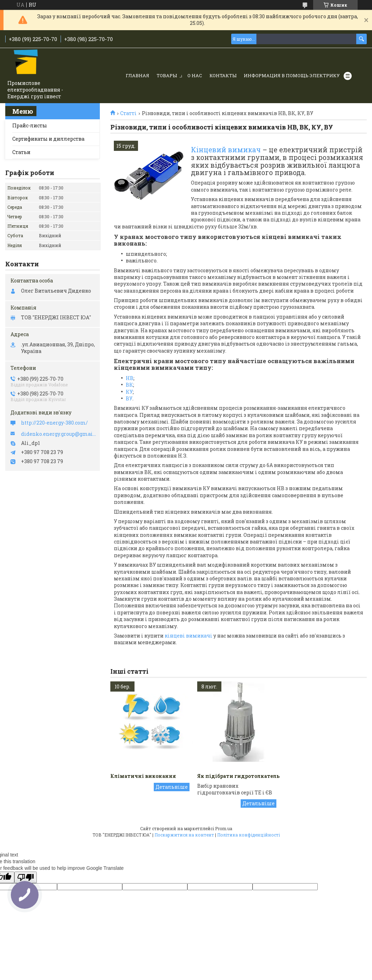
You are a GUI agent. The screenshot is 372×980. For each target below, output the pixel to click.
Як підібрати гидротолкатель (238, 776)
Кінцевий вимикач (226, 149)
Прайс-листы (30, 125)
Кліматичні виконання (143, 776)
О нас (195, 75)
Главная (137, 75)
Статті (128, 113)
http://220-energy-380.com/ (54, 423)
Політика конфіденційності (249, 835)
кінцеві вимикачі (188, 636)
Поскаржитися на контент (184, 835)
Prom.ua (224, 828)
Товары (167, 75)
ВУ (129, 398)
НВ (130, 378)
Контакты (223, 75)
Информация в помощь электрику (292, 75)
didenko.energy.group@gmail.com (59, 434)
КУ (129, 392)
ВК (129, 385)
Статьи (21, 152)
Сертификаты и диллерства (48, 139)
